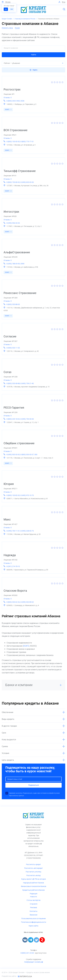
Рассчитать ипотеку (33, 872)
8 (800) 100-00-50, (14, 142)
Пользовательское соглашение (33, 919)
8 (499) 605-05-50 (27, 182)
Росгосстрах (12, 89)
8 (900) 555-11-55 (13, 348)
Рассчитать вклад (33, 875)
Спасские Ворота (15, 591)
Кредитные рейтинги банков (33, 890)
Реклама (34, 907)
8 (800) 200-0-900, (14, 101)
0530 (22, 101)
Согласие (10, 336)
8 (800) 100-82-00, (14, 495)
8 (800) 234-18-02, (14, 419)
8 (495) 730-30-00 (27, 419)
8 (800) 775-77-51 (27, 142)
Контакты (34, 911)
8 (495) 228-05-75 (27, 531)
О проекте (34, 904)
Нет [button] (12, 9)
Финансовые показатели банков (34, 886)
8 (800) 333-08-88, (14, 383)
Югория (9, 484)
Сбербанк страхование (19, 443)
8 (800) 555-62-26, (14, 602)
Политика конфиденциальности (34, 922)
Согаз (7, 372)
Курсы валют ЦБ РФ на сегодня (34, 879)
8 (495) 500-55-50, (14, 455)
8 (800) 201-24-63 (27, 953)
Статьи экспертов (33, 900)
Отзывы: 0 (8, 98)
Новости (33, 897)
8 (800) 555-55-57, (27, 455)
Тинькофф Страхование (20, 171)
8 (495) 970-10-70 (27, 495)
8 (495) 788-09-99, (14, 264)
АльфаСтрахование (17, 252)
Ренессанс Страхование (20, 293)
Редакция (34, 894)
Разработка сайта (9, 976)
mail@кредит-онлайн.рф (34, 962)
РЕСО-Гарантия (14, 408)
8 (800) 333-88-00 (13, 304)
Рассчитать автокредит (34, 868)
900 (36, 455)
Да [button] (6, 9)
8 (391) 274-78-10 (13, 566)
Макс (7, 519)
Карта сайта (33, 926)
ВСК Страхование (15, 130)
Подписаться (34, 785)
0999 (22, 264)
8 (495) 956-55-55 (13, 223)
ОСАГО (8, 110)
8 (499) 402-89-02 (27, 602)
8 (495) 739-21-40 (27, 383)
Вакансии (34, 915)
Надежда (10, 555)
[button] (33, 55)
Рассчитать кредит (33, 864)
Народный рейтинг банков (33, 883)
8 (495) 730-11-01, (14, 531)
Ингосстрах (11, 212)
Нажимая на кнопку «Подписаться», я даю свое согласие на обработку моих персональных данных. (34, 794)
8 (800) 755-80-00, (14, 182)
